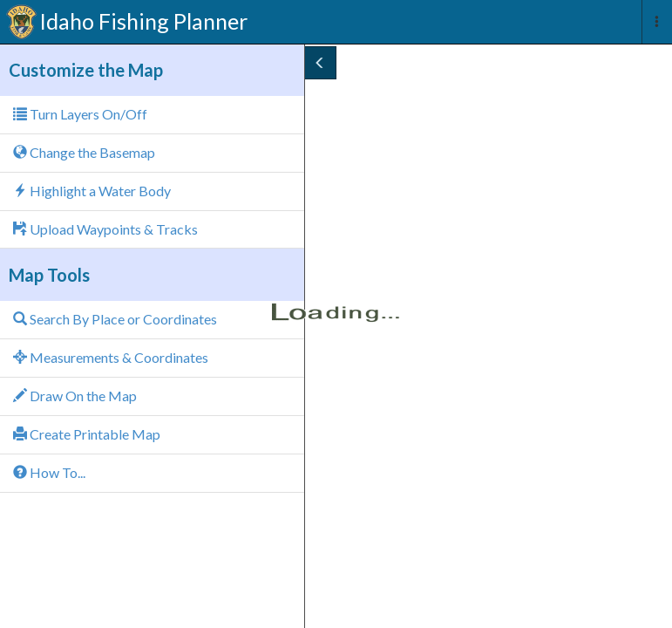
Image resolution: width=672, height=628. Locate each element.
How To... (49, 472)
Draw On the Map (75, 396)
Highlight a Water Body (92, 191)
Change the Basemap (84, 152)
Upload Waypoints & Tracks (105, 229)
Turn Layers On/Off (80, 114)
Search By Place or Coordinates (115, 319)
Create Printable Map (87, 434)
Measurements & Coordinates (111, 357)
